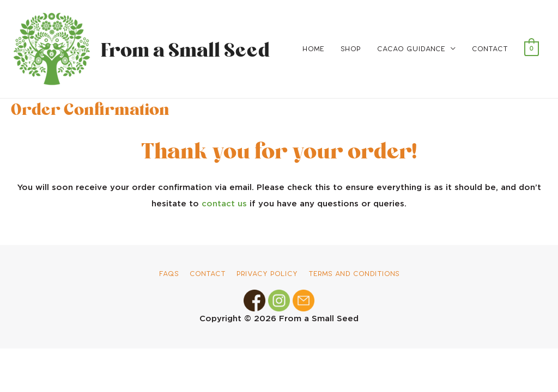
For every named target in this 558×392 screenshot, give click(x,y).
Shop (351, 49)
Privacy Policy (267, 274)
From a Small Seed (183, 49)
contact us (224, 204)
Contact (490, 49)
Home (313, 49)
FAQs (169, 274)
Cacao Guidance (411, 49)
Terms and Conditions (354, 274)
